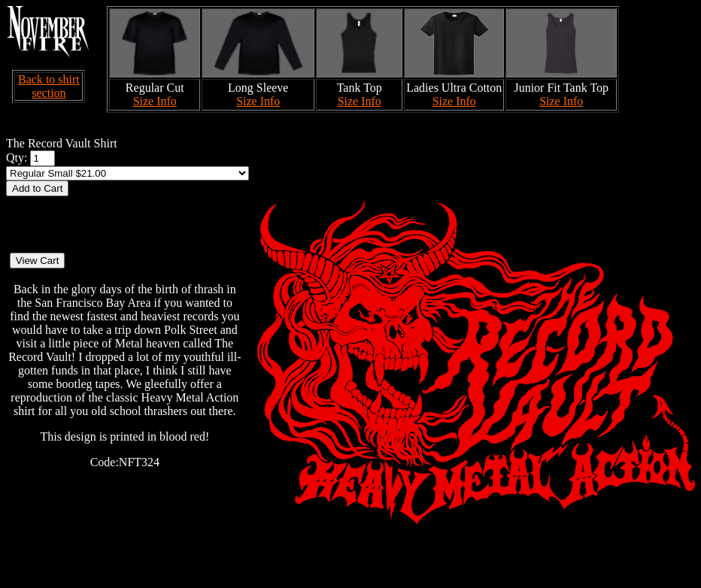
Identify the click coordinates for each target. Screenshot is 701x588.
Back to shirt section (49, 86)
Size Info (155, 101)
